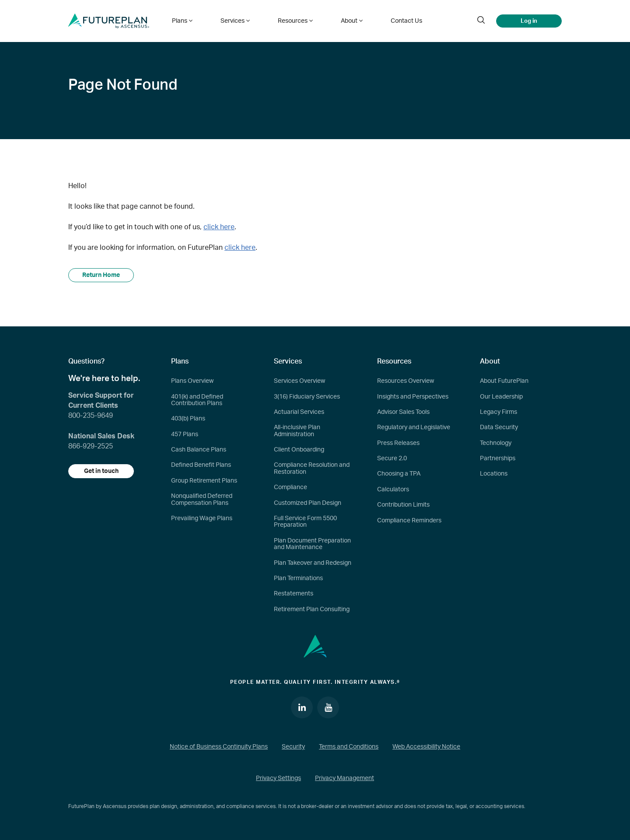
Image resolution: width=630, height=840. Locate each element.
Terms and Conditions (349, 747)
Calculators (393, 490)
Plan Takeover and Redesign (313, 563)
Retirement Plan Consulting (312, 609)
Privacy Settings (278, 778)
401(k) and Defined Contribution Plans (197, 400)
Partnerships (498, 458)
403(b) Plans (188, 419)
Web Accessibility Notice (426, 747)
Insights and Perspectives (413, 397)
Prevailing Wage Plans (202, 518)
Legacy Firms (499, 412)
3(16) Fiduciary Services (307, 397)
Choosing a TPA (399, 474)
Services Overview (299, 381)
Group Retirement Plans (204, 481)
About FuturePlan (504, 381)
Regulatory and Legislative (414, 427)
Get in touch (101, 471)
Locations (494, 474)
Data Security (499, 427)
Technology (496, 443)
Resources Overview (406, 381)
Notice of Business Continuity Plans (219, 747)
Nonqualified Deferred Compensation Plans (202, 499)
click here (219, 227)
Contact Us (406, 21)
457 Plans (185, 434)
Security (293, 747)
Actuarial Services (299, 412)
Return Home (101, 275)
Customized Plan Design (308, 503)
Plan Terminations (298, 578)
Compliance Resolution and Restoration (312, 468)
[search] (481, 21)
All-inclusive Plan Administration (297, 431)
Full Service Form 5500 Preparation (305, 522)
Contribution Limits (403, 505)
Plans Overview (192, 381)
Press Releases (398, 443)
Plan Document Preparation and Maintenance (312, 544)
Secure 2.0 (392, 458)
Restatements (294, 594)
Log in (529, 21)
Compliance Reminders (409, 521)
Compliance (290, 487)
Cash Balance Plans (199, 450)
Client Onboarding (299, 450)
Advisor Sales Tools (403, 412)
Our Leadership (501, 397)
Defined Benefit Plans (201, 465)
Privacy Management (345, 778)
